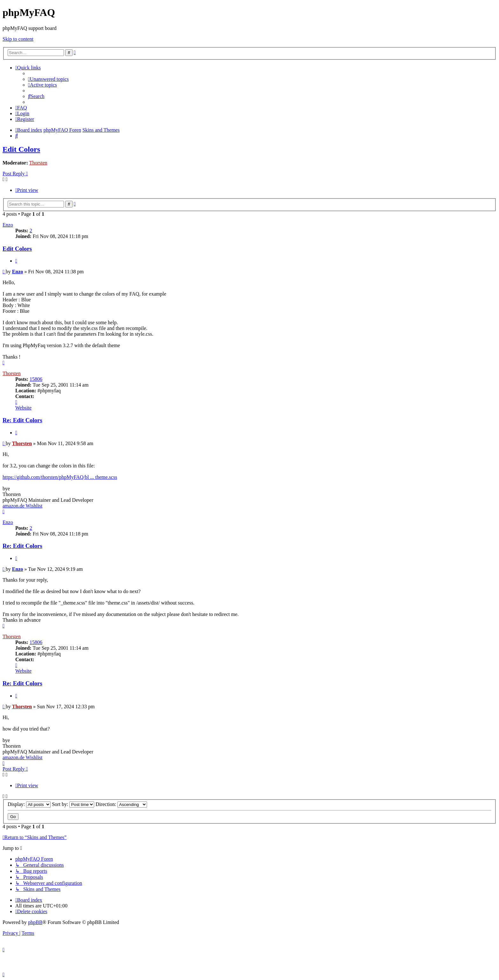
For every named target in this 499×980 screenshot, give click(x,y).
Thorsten (38, 163)
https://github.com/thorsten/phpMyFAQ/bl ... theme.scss (60, 477)
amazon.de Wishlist (22, 506)
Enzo (8, 225)
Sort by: (73, 804)
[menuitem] (48, 79)
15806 (36, 379)
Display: (29, 804)
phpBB (35, 922)
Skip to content (18, 39)
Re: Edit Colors (22, 420)
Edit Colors (21, 149)
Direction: (121, 804)
